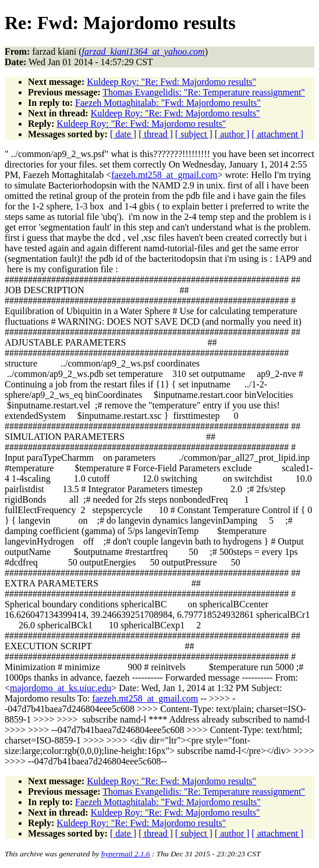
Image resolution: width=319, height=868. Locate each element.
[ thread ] (156, 134)
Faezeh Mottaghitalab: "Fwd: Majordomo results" (168, 103)
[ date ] (123, 134)
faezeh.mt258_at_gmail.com (164, 175)
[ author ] (232, 134)
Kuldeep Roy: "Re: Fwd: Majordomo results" (171, 82)
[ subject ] (194, 134)
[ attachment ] (277, 134)
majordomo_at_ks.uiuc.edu (61, 688)
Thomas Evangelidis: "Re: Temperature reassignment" (204, 92)
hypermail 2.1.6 (126, 854)
